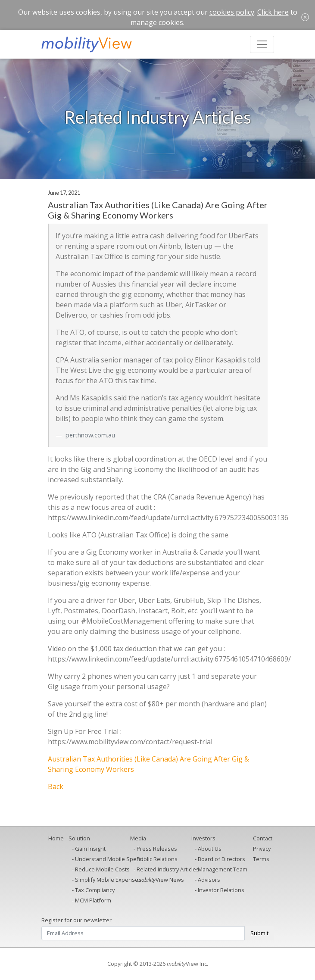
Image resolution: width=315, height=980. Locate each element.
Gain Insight (90, 849)
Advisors (209, 880)
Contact (263, 838)
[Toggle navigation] (262, 44)
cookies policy (232, 12)
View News (160, 880)
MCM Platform (93, 900)
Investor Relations (221, 890)
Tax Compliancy (95, 890)
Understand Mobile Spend (109, 859)
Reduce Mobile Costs (102, 869)
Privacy (262, 849)
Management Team (223, 869)
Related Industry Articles (168, 869)
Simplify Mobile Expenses (108, 880)
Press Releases (157, 849)
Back (56, 786)
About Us (210, 849)
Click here (273, 12)
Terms (261, 859)
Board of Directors (221, 859)
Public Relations (157, 859)
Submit (259, 933)
